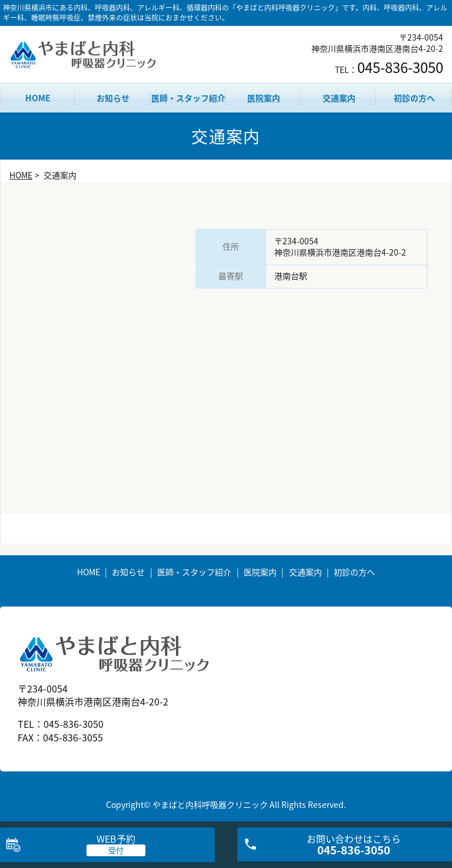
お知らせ (113, 98)
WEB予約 (116, 839)
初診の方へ (414, 98)
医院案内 (264, 98)
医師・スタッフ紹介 (188, 98)
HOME (38, 98)
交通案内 (339, 98)
